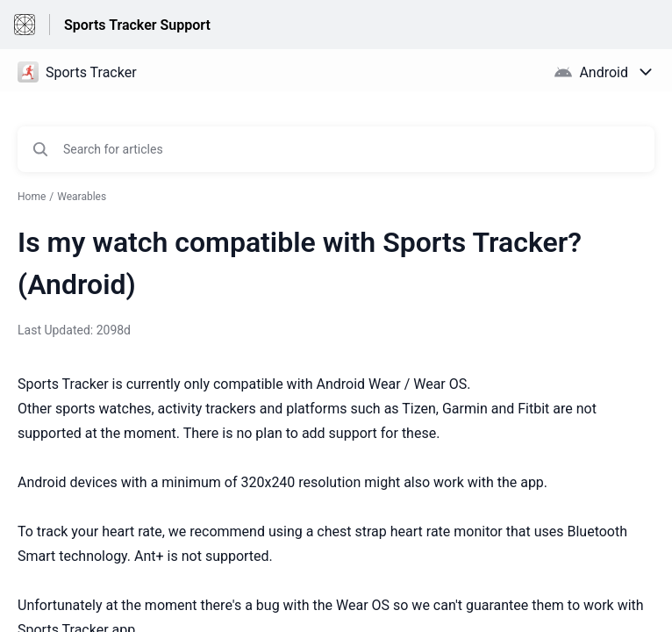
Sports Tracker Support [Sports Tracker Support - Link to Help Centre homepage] (137, 25)
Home (32, 197)
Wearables (82, 197)
